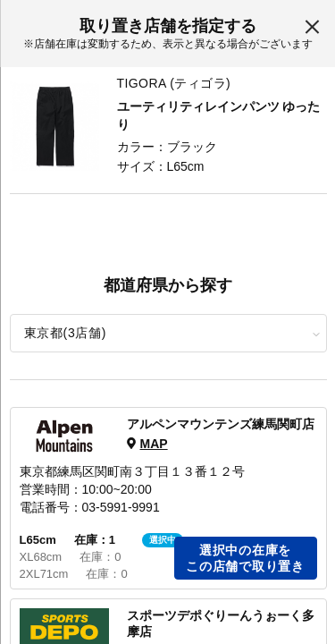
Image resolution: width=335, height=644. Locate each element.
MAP (153, 444)
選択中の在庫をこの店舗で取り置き (245, 558)
